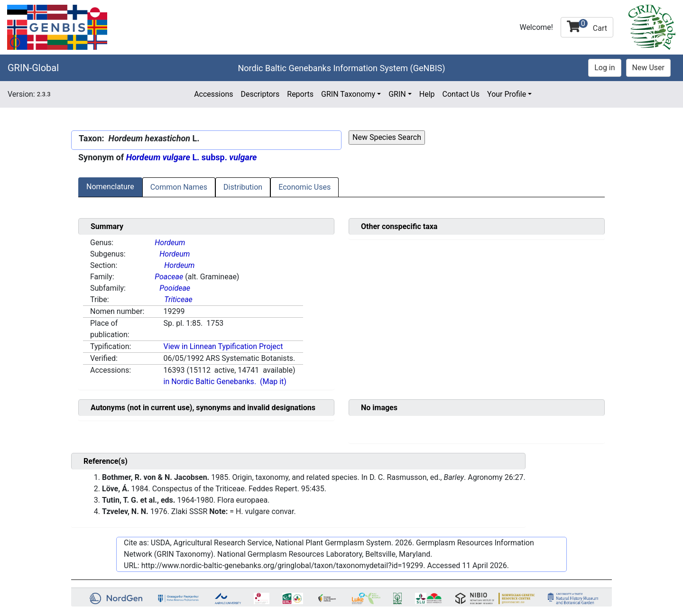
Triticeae (178, 299)
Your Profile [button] (507, 94)
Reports (300, 94)
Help (427, 94)
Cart (587, 26)
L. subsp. (192, 157)
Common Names (179, 187)
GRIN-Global (33, 68)
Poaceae (169, 277)
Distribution (243, 187)
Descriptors (260, 94)
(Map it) (273, 382)
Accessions (213, 94)
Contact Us (461, 94)
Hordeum (170, 243)
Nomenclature (110, 187)
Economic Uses (305, 187)
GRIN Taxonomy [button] (348, 94)
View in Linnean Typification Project (223, 346)
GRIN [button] (397, 94)
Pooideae (175, 288)
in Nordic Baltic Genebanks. (210, 382)
